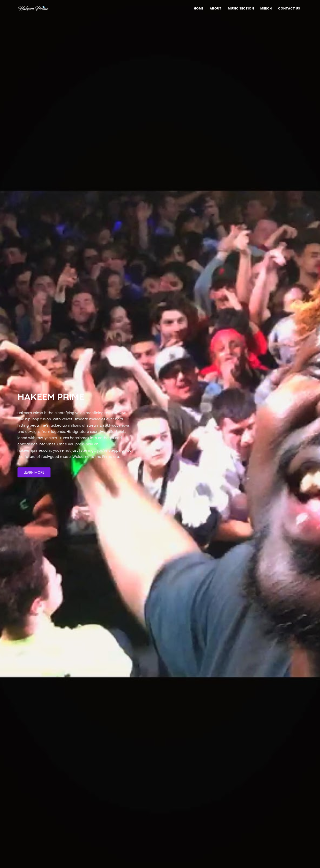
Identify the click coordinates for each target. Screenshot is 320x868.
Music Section (241, 8)
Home (199, 8)
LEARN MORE (34, 472)
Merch (266, 8)
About (216, 8)
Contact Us (289, 8)
